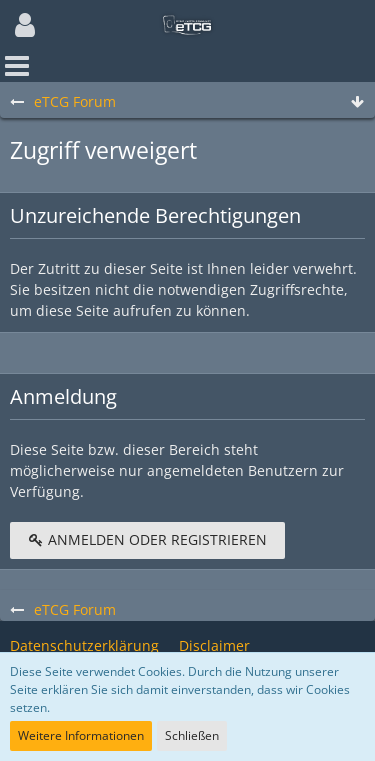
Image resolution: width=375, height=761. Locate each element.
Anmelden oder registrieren (147, 539)
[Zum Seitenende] (357, 102)
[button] (25, 25)
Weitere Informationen (81, 735)
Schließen (192, 735)
